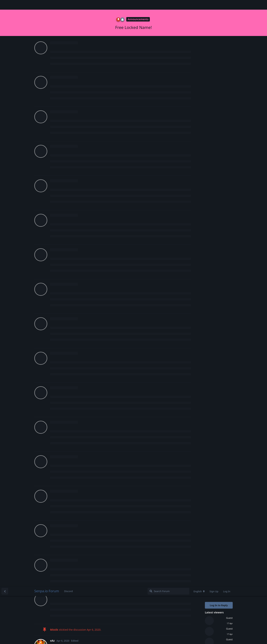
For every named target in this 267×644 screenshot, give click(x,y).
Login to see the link (64, 401)
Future (59, 327)
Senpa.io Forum (47, 5)
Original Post (213, 99)
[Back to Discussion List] (5, 5)
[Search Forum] (168, 5)
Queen (59, 212)
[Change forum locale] (199, 5)
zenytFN (60, 150)
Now (208, 162)
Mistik (58, 358)
